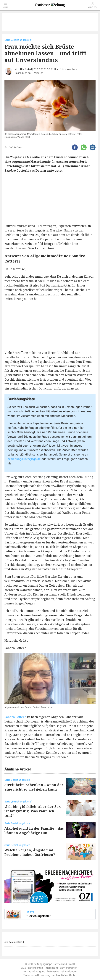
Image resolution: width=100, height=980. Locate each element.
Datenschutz (36, 968)
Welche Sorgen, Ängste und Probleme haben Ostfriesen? (30, 852)
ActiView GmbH (67, 975)
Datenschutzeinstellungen (62, 972)
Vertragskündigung (34, 972)
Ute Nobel (26, 69)
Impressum (51, 968)
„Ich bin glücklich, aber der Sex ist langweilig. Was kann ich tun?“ (33, 811)
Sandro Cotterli (15, 717)
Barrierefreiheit (68, 968)
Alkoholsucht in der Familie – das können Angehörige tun (34, 831)
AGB (24, 968)
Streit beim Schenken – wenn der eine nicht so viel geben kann (34, 787)
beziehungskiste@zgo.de (24, 459)
